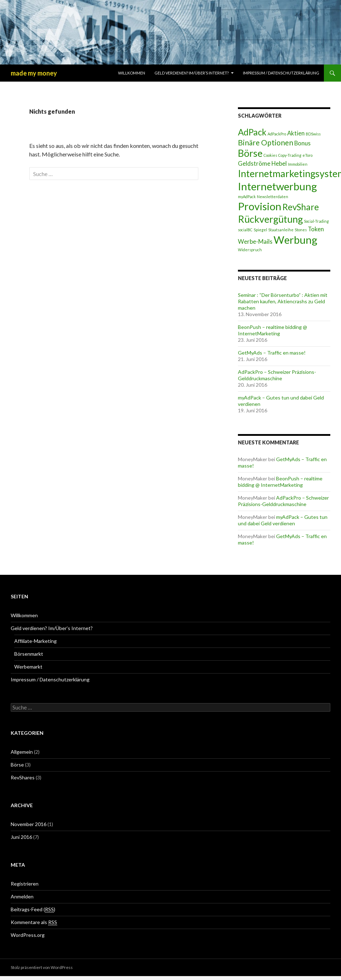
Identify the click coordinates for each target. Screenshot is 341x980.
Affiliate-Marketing (35, 641)
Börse (17, 765)
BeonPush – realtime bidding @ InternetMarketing (273, 330)
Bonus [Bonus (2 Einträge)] (302, 143)
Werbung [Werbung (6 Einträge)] (296, 240)
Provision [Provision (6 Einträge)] (260, 206)
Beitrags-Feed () (33, 909)
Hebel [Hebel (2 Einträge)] (279, 163)
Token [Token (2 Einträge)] (316, 229)
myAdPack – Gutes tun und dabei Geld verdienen (283, 520)
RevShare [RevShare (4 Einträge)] (301, 207)
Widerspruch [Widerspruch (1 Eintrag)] (250, 250)
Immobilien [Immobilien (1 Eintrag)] (298, 164)
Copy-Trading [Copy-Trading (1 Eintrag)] (290, 155)
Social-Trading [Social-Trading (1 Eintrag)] (316, 221)
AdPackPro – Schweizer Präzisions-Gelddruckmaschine (277, 375)
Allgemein (22, 752)
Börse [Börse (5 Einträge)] (250, 153)
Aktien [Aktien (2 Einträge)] (296, 133)
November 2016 (29, 824)
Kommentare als (34, 922)
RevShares (23, 777)
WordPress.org (28, 935)
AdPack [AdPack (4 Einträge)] (252, 132)
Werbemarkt (28, 667)
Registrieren (25, 884)
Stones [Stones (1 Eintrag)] (301, 230)
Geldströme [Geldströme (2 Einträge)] (254, 163)
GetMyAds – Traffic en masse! (272, 353)
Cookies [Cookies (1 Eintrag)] (270, 155)
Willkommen (132, 73)
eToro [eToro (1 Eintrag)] (307, 155)
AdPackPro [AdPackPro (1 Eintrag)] (277, 134)
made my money (34, 73)
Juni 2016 (21, 837)
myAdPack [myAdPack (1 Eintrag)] (247, 197)
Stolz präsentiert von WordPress (42, 967)
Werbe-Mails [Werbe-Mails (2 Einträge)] (255, 241)
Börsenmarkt (29, 654)
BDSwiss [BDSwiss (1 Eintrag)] (313, 134)
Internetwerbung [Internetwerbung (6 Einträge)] (278, 186)
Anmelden (22, 896)
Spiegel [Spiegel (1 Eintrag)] (260, 230)
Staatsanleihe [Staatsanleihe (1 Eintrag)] (281, 230)
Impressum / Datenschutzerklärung (281, 73)
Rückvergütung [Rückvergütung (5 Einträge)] (270, 219)
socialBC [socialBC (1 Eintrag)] (245, 230)
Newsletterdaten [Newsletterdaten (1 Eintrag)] (273, 197)
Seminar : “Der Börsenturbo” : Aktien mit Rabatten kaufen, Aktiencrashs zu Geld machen (283, 301)
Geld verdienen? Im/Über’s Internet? (192, 73)
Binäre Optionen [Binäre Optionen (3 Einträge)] (266, 142)
